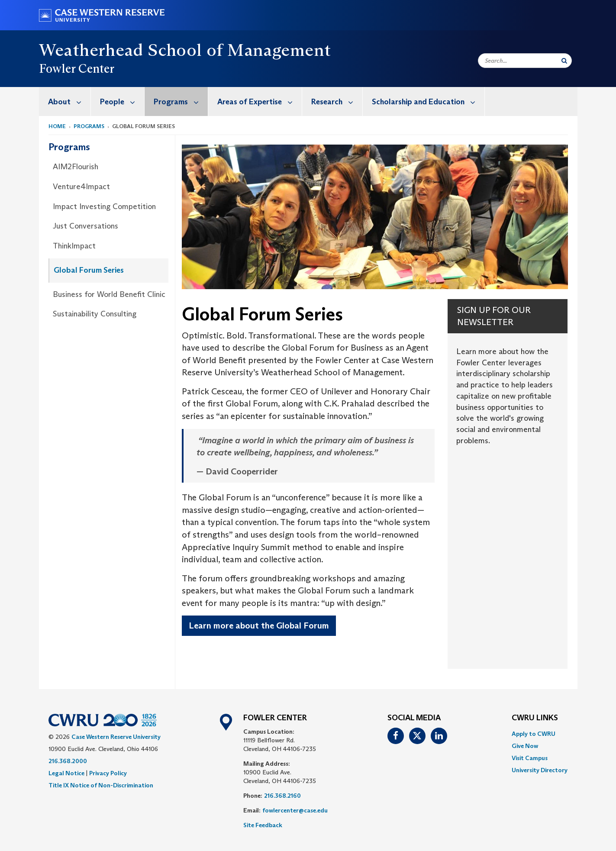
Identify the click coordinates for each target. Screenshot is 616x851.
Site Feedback (263, 825)
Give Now (525, 746)
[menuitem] (65, 102)
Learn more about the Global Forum (259, 625)
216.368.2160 (282, 796)
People (122, 102)
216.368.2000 (68, 761)
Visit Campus (530, 758)
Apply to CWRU (534, 734)
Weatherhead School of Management (185, 50)
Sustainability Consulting (95, 314)
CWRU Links (535, 718)
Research (337, 102)
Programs (181, 102)
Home (57, 126)
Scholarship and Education (428, 102)
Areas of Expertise (260, 102)
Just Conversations (85, 226)
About (69, 102)
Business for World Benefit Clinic (109, 294)
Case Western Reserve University (116, 737)
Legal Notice (66, 773)
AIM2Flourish (76, 167)
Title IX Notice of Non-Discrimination (101, 785)
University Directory (540, 770)
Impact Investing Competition (104, 206)
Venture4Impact (81, 187)
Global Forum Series (89, 270)
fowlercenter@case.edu (295, 810)
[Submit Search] (564, 61)
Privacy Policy (108, 773)
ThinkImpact (74, 246)
